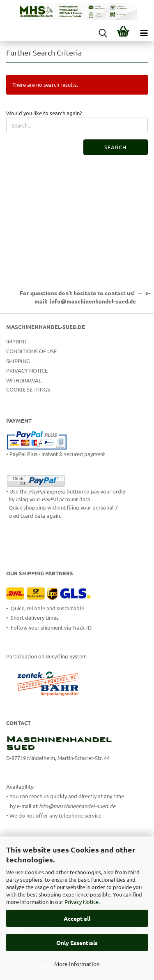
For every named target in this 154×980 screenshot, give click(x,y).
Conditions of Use (31, 351)
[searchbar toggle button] (103, 33)
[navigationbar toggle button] (144, 33)
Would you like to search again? (44, 113)
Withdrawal (24, 380)
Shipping (18, 361)
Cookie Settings (28, 389)
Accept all (77, 918)
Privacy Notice (82, 902)
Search (115, 147)
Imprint (17, 341)
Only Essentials (77, 943)
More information (77, 964)
